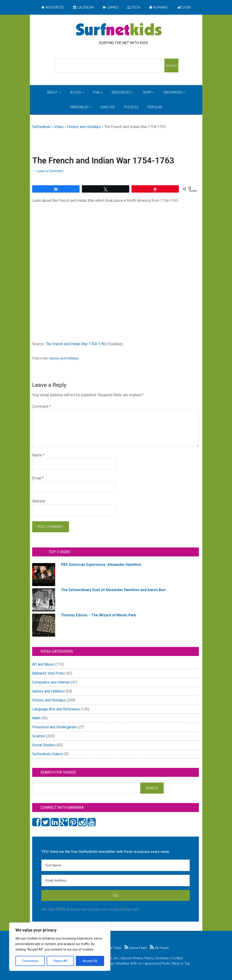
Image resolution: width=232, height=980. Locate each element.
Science (39, 736)
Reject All (60, 961)
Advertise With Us (129, 963)
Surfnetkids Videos (48, 754)
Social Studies (44, 745)
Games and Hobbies (49, 691)
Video (59, 127)
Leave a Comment (50, 171)
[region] (60, 947)
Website (39, 501)
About (126, 958)
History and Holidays (84, 127)
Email (38, 478)
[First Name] (116, 865)
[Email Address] (116, 880)
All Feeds (159, 948)
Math (36, 718)
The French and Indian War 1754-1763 (76, 344)
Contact (177, 958)
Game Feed (136, 948)
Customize (30, 961)
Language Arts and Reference (56, 709)
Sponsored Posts (157, 963)
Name (38, 455)
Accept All (90, 961)
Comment (42, 406)
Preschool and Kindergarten (54, 727)
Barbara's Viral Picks (49, 673)
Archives (162, 958)
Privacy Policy (143, 958)
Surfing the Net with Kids (119, 30)
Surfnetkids (42, 127)
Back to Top (181, 963)
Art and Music (43, 664)
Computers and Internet (51, 682)
